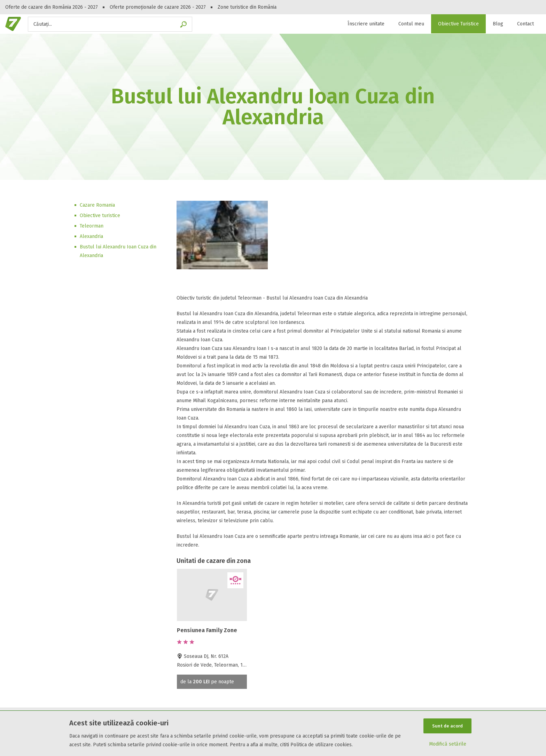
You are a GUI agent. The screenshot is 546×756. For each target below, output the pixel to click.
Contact (525, 24)
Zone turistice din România (247, 7)
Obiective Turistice (458, 24)
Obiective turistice (100, 216)
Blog (498, 24)
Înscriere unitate (366, 24)
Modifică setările (448, 744)
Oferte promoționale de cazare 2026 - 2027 (158, 7)
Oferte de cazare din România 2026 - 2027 (52, 7)
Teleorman (92, 226)
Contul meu (411, 24)
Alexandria (91, 236)
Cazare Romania (97, 205)
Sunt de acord (447, 726)
